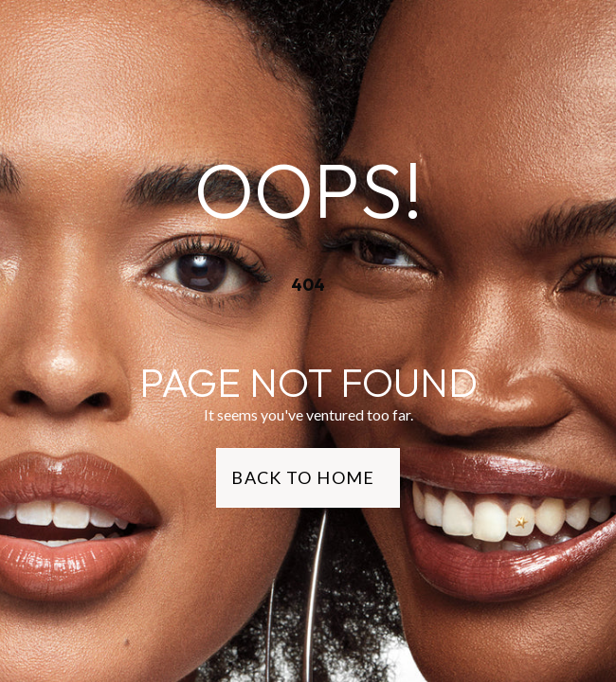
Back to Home (303, 477)
